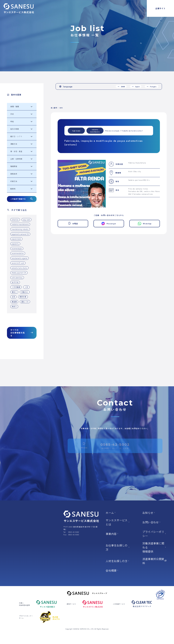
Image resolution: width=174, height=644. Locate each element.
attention (15, 220)
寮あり (14, 292)
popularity (15, 244)
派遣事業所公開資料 (155, 561)
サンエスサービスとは (118, 522)
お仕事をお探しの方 (118, 547)
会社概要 (112, 570)
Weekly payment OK (19, 273)
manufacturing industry (20, 229)
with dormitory (17, 278)
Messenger (109, 224)
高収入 (14, 306)
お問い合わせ (152, 522)
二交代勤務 (16, 287)
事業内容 (112, 534)
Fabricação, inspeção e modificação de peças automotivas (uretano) (104, 143)
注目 (13, 297)
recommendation (18, 253)
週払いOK (25, 302)
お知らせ (149, 513)
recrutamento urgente (20, 258)
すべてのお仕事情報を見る (22, 333)
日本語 (121, 87)
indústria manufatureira (20, 224)
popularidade (16, 239)
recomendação (17, 249)
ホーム (111, 513)
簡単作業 (23, 297)
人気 (26, 287)
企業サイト (160, 8)
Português (152, 87)
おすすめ (15, 282)
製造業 (14, 302)
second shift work (18, 263)
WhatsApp (145, 224)
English (136, 87)
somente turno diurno (19, 268)
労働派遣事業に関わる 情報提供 (155, 547)
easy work (26, 220)
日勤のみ (25, 292)
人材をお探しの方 (118, 561)
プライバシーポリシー (155, 534)
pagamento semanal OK (20, 234)
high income (76, 131)
